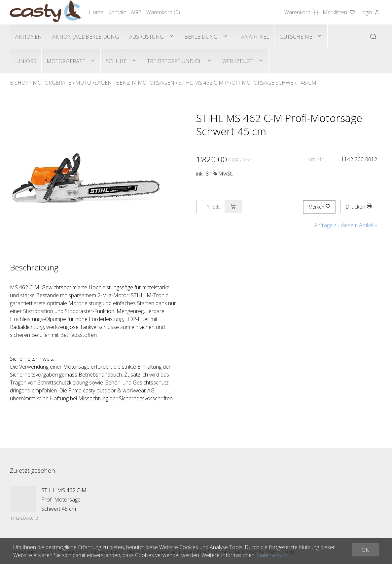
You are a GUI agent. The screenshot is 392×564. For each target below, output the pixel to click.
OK (365, 550)
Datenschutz (272, 555)
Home (96, 12)
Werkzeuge (238, 61)
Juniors (26, 61)
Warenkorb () (163, 12)
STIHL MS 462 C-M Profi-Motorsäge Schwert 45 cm (247, 83)
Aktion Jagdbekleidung (86, 37)
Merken (319, 207)
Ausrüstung (146, 37)
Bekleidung (201, 37)
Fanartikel (254, 37)
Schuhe (116, 61)
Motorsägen (94, 83)
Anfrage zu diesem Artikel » (346, 225)
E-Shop (19, 83)
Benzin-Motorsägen (145, 83)
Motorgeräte (66, 61)
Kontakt (117, 12)
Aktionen (29, 37)
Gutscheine (296, 37)
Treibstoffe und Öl (174, 61)
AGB (136, 12)
